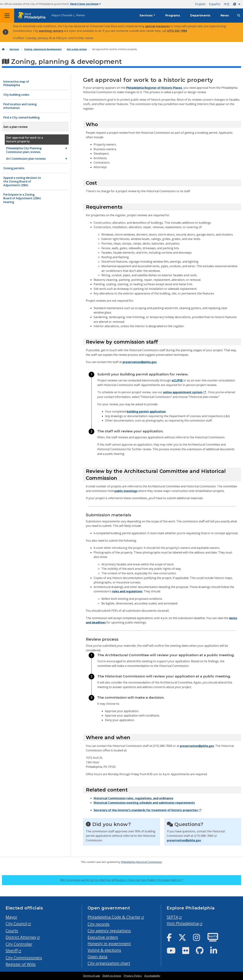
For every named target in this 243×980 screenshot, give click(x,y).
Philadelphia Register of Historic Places (154, 88)
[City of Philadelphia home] (33, 16)
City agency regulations (109, 931)
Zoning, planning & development (43, 49)
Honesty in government (109, 943)
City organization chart (109, 963)
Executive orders (103, 937)
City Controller (19, 944)
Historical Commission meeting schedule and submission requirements (144, 803)
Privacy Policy (133, 976)
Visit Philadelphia (183, 923)
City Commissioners (24, 958)
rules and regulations (127, 591)
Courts (12, 931)
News (225, 15)
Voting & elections (104, 950)
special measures (157, 26)
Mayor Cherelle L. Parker (68, 15)
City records (99, 924)
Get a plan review (77, 49)
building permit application (146, 411)
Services (146, 15)
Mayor (11, 917)
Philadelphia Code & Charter (114, 917)
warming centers (51, 31)
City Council (17, 924)
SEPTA (172, 917)
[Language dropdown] (237, 4)
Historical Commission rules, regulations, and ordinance (133, 798)
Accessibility (152, 976)
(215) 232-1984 (177, 31)
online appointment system (182, 392)
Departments (200, 15)
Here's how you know (85, 4)
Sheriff (12, 951)
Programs (173, 15)
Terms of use (91, 976)
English (200, 4)
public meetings (126, 491)
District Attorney (21, 937)
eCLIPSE (177, 380)
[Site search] (239, 15)
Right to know (112, 976)
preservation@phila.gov (140, 362)
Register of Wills (21, 964)
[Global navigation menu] (7, 16)
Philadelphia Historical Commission (141, 862)
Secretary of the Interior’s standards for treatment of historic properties (146, 810)
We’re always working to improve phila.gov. (122, 880)
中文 (227, 4)
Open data (97, 957)
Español (215, 4)
